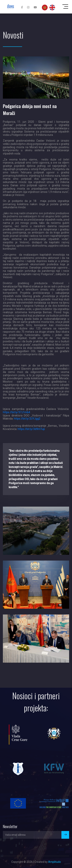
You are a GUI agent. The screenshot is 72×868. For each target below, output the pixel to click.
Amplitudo (55, 862)
